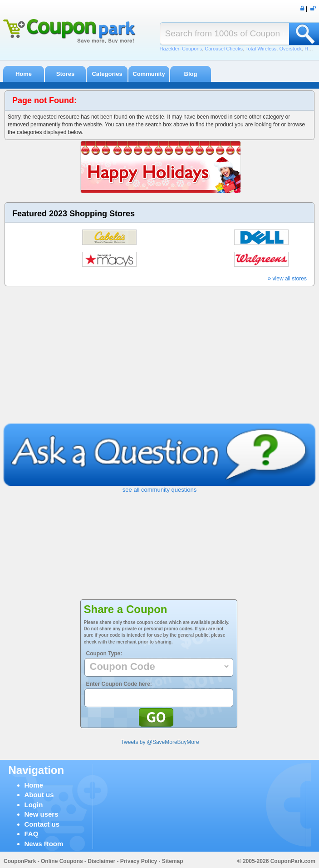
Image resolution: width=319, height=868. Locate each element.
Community (149, 74)
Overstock (290, 49)
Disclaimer (101, 861)
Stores (65, 74)
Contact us (42, 824)
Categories (107, 74)
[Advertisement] (160, 355)
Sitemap (173, 861)
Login (34, 805)
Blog (191, 74)
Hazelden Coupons (181, 49)
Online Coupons (62, 861)
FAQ (32, 834)
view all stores (287, 279)
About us (39, 795)
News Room (44, 844)
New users (42, 814)
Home (24, 74)
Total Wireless (261, 49)
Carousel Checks (224, 49)
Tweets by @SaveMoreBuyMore (160, 742)
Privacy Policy (139, 861)
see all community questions (159, 490)
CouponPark (20, 861)
